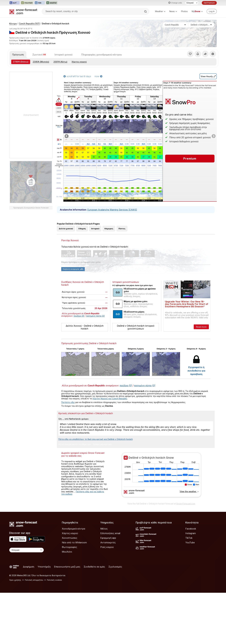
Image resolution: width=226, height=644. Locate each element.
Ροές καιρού (107, 560)
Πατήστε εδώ (68, 415)
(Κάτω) (60, 62)
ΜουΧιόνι (67, 565)
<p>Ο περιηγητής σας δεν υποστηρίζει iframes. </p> (161, 490)
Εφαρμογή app (108, 551)
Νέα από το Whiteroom (74, 555)
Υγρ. (59, 161)
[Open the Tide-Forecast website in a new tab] (40, 3)
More (59, 127)
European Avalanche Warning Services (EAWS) (112, 210)
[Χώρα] (175, 25)
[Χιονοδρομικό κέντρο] (201, 25)
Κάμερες (109, 241)
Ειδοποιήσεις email (110, 546)
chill (59, 157)
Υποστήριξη (44, 580)
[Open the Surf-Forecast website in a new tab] (14, 3)
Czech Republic (29, 24)
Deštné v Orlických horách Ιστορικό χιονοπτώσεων (136, 340)
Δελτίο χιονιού (66, 241)
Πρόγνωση (18, 55)
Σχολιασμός (115, 580)
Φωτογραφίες (69, 560)
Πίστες (122, 241)
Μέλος (104, 542)
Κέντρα (13, 24)
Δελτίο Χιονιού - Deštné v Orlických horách (85, 340)
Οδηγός (82, 241)
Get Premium (209, 3)
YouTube (190, 555)
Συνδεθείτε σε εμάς (94, 580)
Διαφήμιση (29, 580)
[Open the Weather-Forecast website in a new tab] (52, 3)
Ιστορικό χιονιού (63, 55)
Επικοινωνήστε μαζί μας (67, 580)
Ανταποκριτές (108, 555)
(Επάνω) (21, 62)
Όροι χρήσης (15, 593)
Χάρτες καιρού (79, 62)
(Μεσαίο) (41, 62)
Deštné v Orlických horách (56, 24)
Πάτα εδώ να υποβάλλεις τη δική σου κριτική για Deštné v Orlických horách (96, 452)
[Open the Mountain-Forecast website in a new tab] (27, 3)
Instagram (191, 546)
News (173, 11)
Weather (160, 11)
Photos (184, 11)
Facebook (191, 542)
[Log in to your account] (212, 11)
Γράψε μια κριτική (102, 457)
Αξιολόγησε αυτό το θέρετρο (75, 457)
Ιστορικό (95, 241)
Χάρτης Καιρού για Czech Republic (110, 412)
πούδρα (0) (79, 329)
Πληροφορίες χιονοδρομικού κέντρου (101, 55)
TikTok (189, 551)
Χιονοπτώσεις (70, 551)
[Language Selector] (192, 3)
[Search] (146, 12)
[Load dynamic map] (31, 182)
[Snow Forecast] (23, 11)
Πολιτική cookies (54, 593)
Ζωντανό (39, 55)
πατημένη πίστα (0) (95, 329)
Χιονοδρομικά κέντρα (74, 542)
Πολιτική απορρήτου (34, 593)
